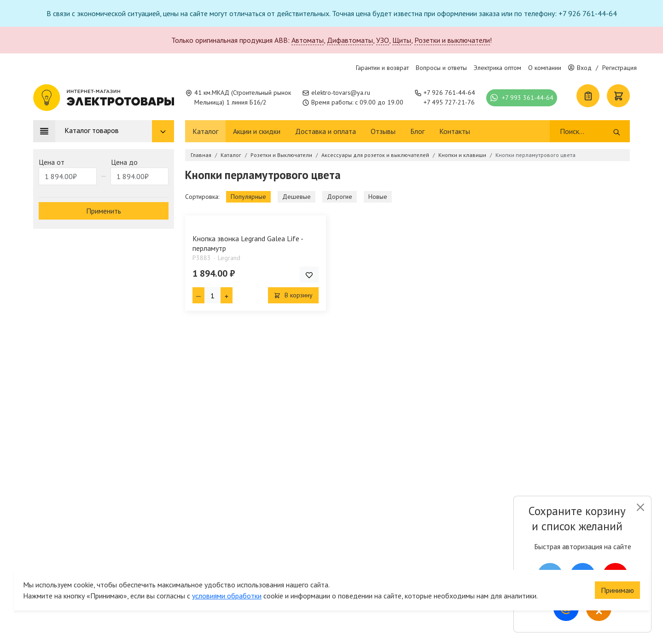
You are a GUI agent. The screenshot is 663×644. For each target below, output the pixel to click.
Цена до (124, 162)
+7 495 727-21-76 (449, 102)
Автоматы (308, 40)
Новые (378, 197)
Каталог (205, 131)
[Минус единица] (198, 295)
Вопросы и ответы (441, 68)
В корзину (293, 295)
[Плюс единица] (227, 295)
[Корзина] (618, 96)
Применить (104, 211)
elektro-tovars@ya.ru (341, 93)
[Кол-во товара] (212, 295)
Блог (417, 131)
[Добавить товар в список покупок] (309, 275)
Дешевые (297, 197)
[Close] (640, 507)
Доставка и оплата (326, 131)
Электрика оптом (497, 68)
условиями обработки (227, 590)
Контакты (455, 131)
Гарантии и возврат (382, 68)
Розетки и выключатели (452, 40)
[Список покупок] (588, 96)
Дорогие (340, 197)
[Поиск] (586, 131)
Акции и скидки (257, 131)
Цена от (52, 162)
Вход (580, 68)
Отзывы (383, 131)
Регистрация (619, 68)
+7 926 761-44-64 (449, 93)
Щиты (402, 40)
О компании (545, 68)
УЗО (383, 40)
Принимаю (617, 584)
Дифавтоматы (350, 40)
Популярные (248, 197)
